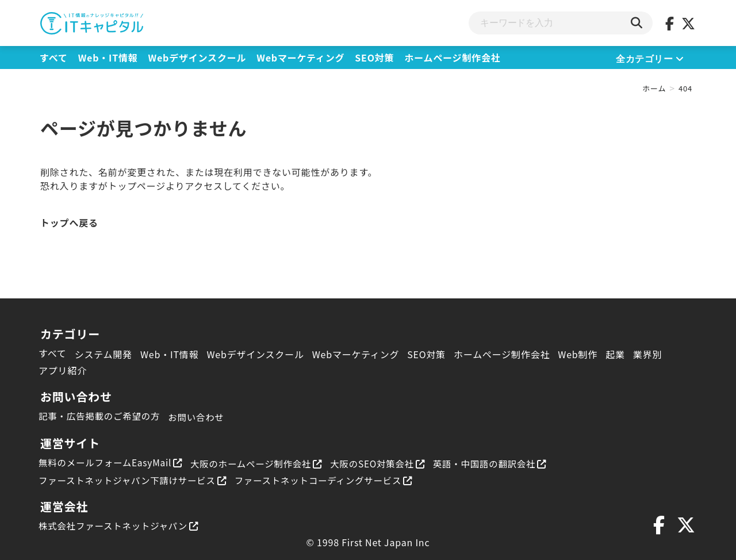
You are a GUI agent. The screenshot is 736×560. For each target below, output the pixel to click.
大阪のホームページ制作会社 (264, 463)
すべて (54, 57)
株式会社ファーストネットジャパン (121, 525)
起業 (615, 354)
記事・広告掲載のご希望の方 (101, 416)
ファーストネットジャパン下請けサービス (136, 480)
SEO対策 (374, 57)
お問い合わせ (201, 417)
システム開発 (103, 354)
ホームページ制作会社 (452, 57)
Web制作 (578, 354)
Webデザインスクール (198, 57)
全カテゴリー (650, 59)
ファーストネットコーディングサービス (333, 480)
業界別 (647, 354)
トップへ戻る (69, 223)
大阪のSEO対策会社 (389, 463)
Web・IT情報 (108, 57)
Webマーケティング (300, 57)
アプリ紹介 (63, 370)
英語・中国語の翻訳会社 (505, 463)
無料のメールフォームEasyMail (113, 462)
